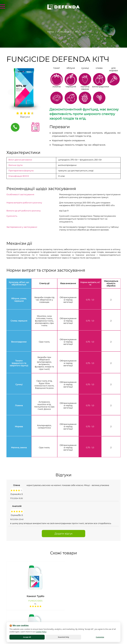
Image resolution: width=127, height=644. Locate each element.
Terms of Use (45, 642)
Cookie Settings (115, 642)
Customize (100, 637)
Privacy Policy (10, 642)
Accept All (27, 637)
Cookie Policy (79, 642)
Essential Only (64, 637)
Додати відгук (64, 534)
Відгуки (25, 117)
